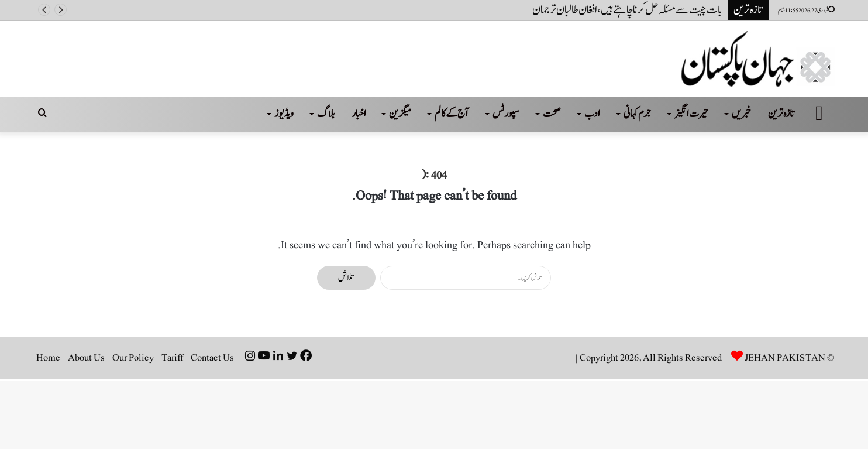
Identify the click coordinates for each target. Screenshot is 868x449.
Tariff (172, 358)
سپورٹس (506, 114)
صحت (552, 114)
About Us (86, 358)
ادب (592, 114)
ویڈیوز (284, 114)
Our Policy (133, 358)
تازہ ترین (782, 114)
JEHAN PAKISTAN (785, 358)
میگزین (400, 114)
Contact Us (212, 358)
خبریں (741, 114)
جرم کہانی (637, 114)
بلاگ (326, 114)
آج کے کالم (452, 114)
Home (48, 358)
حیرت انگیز (691, 114)
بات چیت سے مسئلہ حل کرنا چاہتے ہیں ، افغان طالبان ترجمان (627, 10)
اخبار (359, 114)
